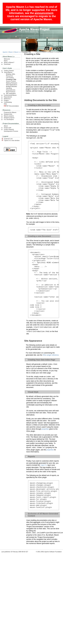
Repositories (8, 97)
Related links (8, 114)
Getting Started (9, 71)
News (6, 61)
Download (7, 64)
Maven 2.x (53, 52)
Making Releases (12, 83)
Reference (7, 99)
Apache (5, 52)
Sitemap (59, 52)
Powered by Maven (10, 112)
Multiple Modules (11, 86)
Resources (10, 76)
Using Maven (8, 72)
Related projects (9, 118)
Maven (11, 52)
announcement (44, 13)
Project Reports (9, 129)
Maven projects (9, 116)
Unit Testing (10, 78)
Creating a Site (11, 79)
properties (45, 456)
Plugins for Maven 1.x (42, 52)
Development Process (11, 131)
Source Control (11, 81)
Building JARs (11, 74)
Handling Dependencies (11, 89)
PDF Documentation (11, 106)
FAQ (5, 104)
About (6, 126)
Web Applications (12, 85)
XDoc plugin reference (51, 382)
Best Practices (11, 92)
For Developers (9, 119)
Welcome (7, 59)
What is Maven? (9, 62)
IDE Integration (11, 93)
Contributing (8, 102)
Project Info (8, 128)
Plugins (6, 100)
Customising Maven (10, 95)
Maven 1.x (17, 52)
